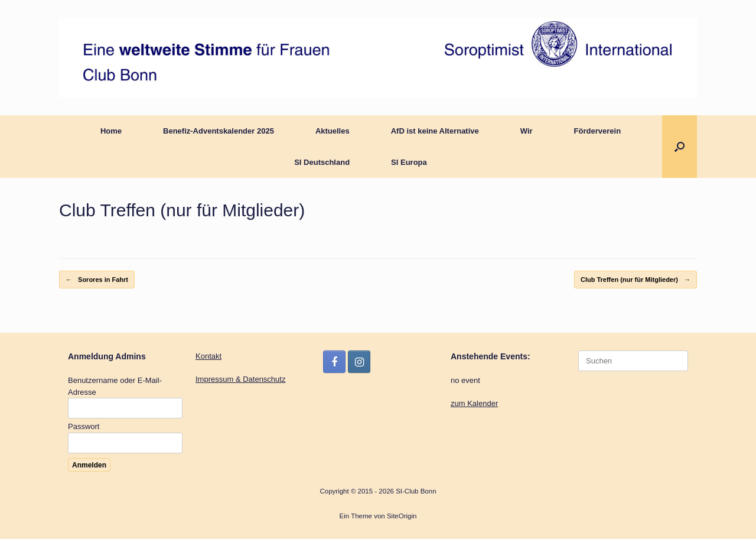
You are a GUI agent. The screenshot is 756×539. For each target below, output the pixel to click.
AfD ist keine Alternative (435, 131)
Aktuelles (333, 131)
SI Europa (409, 162)
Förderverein (597, 131)
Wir (527, 131)
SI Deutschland (322, 162)
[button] (680, 147)
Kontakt (208, 356)
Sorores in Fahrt (97, 280)
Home (111, 131)
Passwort (84, 426)
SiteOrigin (402, 516)
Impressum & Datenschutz (240, 379)
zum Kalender (474, 403)
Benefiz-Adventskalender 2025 (219, 131)
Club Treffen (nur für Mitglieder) (636, 280)
